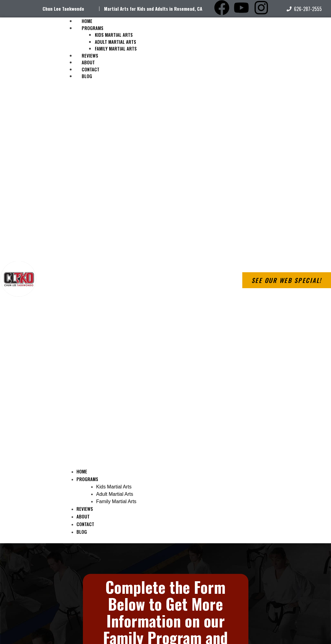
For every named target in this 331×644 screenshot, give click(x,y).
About (83, 516)
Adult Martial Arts (115, 42)
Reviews (85, 509)
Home (82, 471)
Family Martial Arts (116, 48)
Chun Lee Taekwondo (63, 9)
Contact (85, 524)
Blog (87, 76)
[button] (144, 277)
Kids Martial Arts (114, 35)
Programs (93, 28)
